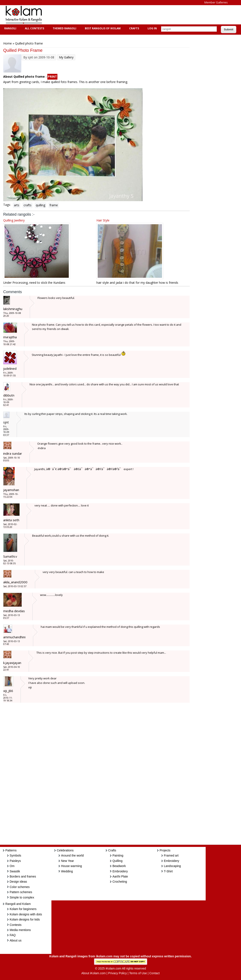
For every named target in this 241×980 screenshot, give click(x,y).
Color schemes (20, 887)
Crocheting (120, 882)
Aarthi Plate (120, 876)
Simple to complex (22, 897)
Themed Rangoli (64, 28)
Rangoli (10, 28)
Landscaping (172, 866)
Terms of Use (138, 973)
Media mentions (20, 930)
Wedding (67, 871)
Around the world (72, 855)
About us (16, 940)
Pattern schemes (21, 892)
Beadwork (119, 866)
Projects (165, 850)
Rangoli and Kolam (18, 904)
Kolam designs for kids (25, 919)
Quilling (118, 861)
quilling (40, 205)
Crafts (134, 28)
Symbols (15, 855)
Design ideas (18, 882)
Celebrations (65, 850)
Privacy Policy (118, 973)
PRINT (52, 76)
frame (54, 205)
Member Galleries (216, 2)
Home (7, 43)
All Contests (34, 28)
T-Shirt (168, 871)
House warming (71, 866)
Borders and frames (23, 876)
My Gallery (66, 57)
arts (17, 205)
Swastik (15, 871)
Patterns (11, 850)
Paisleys (15, 861)
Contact (154, 973)
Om (12, 866)
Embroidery (120, 871)
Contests (16, 925)
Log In (152, 28)
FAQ (13, 935)
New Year (67, 861)
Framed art (171, 855)
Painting (118, 855)
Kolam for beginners (23, 909)
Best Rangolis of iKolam (102, 28)
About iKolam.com (94, 973)
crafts (28, 205)
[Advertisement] (125, 15)
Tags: (7, 205)
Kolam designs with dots (26, 914)
